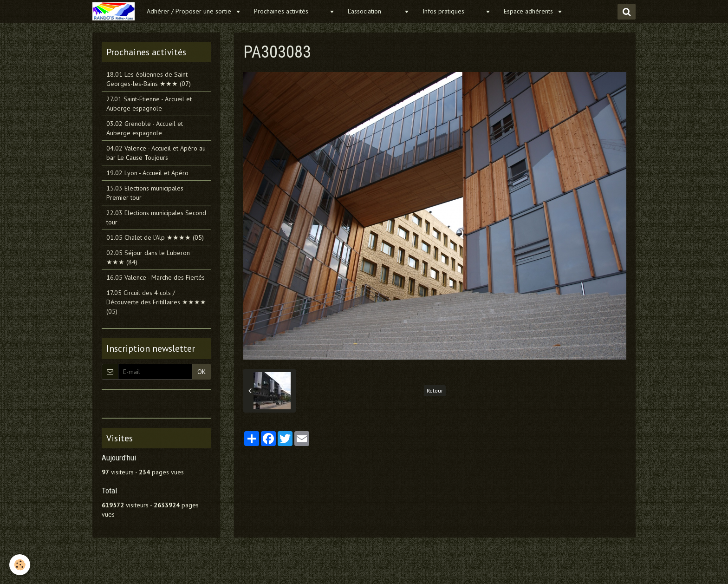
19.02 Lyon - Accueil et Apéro (147, 173)
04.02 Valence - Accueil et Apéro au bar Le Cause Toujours (156, 153)
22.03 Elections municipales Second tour (156, 217)
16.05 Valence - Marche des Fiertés (156, 277)
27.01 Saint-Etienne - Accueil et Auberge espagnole (149, 104)
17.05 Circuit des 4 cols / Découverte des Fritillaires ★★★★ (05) (156, 302)
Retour (435, 390)
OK (201, 372)
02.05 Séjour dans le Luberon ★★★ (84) (148, 257)
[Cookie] (20, 565)
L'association (375, 11)
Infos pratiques (453, 11)
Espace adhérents (529, 11)
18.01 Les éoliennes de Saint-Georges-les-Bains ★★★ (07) (149, 79)
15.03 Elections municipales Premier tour (145, 193)
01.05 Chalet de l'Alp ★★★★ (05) (155, 237)
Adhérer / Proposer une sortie (190, 11)
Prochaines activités (290, 11)
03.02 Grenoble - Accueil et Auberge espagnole (145, 128)
